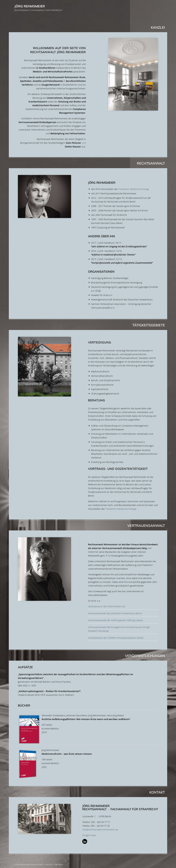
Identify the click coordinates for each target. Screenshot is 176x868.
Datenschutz (59, 864)
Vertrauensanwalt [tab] (87, 526)
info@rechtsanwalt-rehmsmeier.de (100, 830)
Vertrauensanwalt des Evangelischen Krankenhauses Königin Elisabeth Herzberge (119, 629)
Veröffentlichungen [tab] (87, 656)
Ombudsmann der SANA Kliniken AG (107, 606)
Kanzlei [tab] (87, 27)
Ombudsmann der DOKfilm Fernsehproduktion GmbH (116, 638)
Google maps (89, 835)
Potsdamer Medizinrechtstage (134, 189)
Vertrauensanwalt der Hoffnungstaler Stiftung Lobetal (116, 620)
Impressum (48, 864)
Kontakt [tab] (87, 792)
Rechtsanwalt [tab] (87, 163)
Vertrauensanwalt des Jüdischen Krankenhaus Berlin (115, 613)
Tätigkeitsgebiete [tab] (87, 325)
